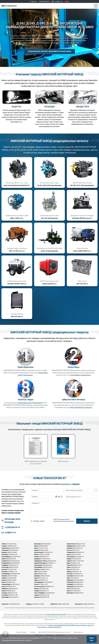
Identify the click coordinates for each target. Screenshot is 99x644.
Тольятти (69, 565)
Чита (68, 589)
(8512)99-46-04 (13, 550)
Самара (36, 591)
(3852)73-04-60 (12, 552)
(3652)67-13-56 (80, 546)
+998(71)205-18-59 (63, 604)
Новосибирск (38, 567)
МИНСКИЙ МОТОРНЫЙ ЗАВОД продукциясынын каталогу (54, 632)
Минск (36, 554)
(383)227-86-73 (47, 567)
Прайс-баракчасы (78, 632)
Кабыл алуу (92, 639)
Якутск (69, 591)
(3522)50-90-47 (43, 546)
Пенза (36, 578)
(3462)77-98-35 (76, 554)
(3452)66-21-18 (76, 572)
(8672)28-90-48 (15, 563)
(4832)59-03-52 (11, 559)
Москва (36, 557)
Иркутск (4, 580)
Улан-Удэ (69, 574)
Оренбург (37, 576)
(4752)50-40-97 (76, 559)
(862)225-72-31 (75, 550)
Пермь (36, 580)
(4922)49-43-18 (13, 565)
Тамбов (69, 559)
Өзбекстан (54, 604)
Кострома (5, 595)
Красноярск (38, 544)
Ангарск (4, 546)
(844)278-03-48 (13, 567)
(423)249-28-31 (15, 561)
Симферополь (71, 546)
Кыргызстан (79, 604)
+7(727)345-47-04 (14, 604)
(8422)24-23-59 (79, 576)
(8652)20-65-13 (79, 552)
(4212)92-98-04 (79, 580)
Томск (68, 567)
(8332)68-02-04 (10, 591)
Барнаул (4, 552)
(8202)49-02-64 (78, 586)
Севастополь (71, 544)
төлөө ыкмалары (42, 627)
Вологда (4, 569)
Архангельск (6, 548)
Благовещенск (6, 557)
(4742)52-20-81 (44, 550)
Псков (36, 584)
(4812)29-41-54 (78, 548)
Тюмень (69, 572)
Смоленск (70, 548)
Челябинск (70, 584)
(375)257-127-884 (44, 554)
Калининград (6, 584)
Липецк (36, 550)
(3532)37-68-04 (45, 576)
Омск (36, 572)
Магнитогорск (38, 552)
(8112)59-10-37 (43, 584)
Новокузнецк (38, 565)
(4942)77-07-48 (13, 595)
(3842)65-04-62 (13, 589)
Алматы (4, 544)
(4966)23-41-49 (12, 593)
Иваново (4, 576)
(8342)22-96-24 (44, 595)
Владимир (5, 565)
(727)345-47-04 (12, 544)
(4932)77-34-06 (12, 576)
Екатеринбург (6, 574)
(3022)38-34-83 (75, 589)
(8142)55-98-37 (48, 582)
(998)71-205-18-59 (78, 561)
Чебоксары (70, 582)
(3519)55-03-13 (48, 552)
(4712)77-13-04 (43, 548)
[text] (64, 509)
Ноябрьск (37, 569)
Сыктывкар (70, 557)
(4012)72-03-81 (15, 584)
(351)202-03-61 (79, 584)
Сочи (68, 550)
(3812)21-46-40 (42, 572)
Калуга (4, 586)
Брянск (4, 559)
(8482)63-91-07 (77, 565)
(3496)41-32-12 (45, 569)
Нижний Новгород (40, 563)
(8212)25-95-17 (79, 557)
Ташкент (69, 561)
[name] (47, 490)
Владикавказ (6, 563)
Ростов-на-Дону (39, 586)
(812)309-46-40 (50, 593)
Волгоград (5, 567)
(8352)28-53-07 (79, 582)
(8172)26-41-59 (12, 569)
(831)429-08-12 (51, 563)
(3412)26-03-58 (11, 578)
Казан (3, 582)
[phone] (47, 497)
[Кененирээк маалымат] (17, 173)
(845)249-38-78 (44, 597)
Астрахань (5, 550)
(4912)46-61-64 (44, 589)
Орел (36, 574)
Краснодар (5, 597)
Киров (3, 591)
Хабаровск (70, 580)
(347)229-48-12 (74, 578)
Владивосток (6, 561)
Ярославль (70, 593)
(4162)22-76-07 (16, 557)
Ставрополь (70, 552)
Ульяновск (70, 576)
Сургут (69, 554)
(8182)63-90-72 (15, 548)
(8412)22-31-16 (43, 578)
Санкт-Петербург (39, 593)
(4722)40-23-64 (12, 554)
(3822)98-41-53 (75, 567)
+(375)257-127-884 (38, 604)
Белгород (4, 554)
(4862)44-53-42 (42, 574)
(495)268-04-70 (44, 557)
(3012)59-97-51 (77, 574)
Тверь (68, 563)
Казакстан (5, 604)
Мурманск (37, 559)
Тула (68, 569)
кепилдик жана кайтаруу (54, 627)
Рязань (36, 589)
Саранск (37, 595)
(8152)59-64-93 (46, 559)
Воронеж (4, 572)
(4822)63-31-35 (75, 563)
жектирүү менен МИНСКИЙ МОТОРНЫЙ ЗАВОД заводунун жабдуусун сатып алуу (71, 625)
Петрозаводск (38, 582)
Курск (36, 548)
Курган (36, 546)
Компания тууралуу (21, 632)
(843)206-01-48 (10, 582)
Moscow (76, 484)
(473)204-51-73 (12, 572)
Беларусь (29, 604)
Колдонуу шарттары (68, 521)
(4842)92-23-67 (11, 586)
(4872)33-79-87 (75, 569)
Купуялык (56, 521)
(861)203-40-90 (13, 597)
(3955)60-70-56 (12, 546)
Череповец (70, 586)
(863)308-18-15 (49, 586)
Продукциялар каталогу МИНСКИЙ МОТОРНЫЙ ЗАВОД (49, 51)
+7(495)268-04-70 (44, 1)
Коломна (4, 593)
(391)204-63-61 (47, 544)
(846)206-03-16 (44, 591)
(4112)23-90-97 (76, 591)
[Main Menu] (96, 6)
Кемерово (5, 589)
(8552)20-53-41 (52, 561)
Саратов (37, 597)
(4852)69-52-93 (79, 593)
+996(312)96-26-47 (89, 604)
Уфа (68, 578)
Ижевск (4, 578)
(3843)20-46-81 (47, 565)
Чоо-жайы (33, 632)
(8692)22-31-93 (80, 544)
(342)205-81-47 (43, 580)
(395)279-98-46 (12, 580)
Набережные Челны (40, 561)
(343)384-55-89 (15, 574)
